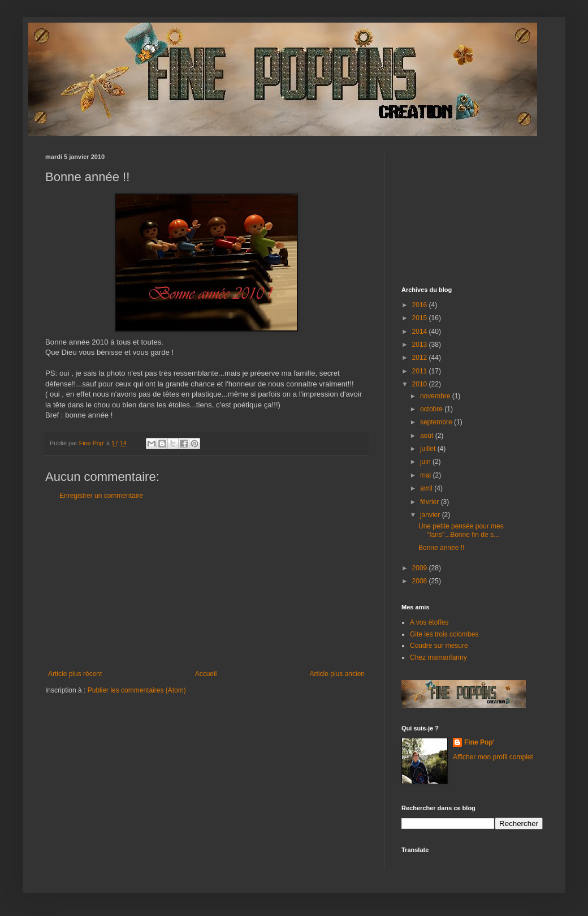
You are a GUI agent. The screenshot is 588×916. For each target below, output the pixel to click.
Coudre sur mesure (439, 646)
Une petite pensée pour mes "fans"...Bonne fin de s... (461, 530)
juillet (429, 449)
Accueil (206, 674)
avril (427, 488)
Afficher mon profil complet (493, 757)
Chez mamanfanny (438, 657)
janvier (431, 515)
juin (426, 462)
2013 (421, 345)
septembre (437, 422)
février (431, 502)
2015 (421, 318)
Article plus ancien (337, 674)
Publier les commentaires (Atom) (137, 690)
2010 (421, 384)
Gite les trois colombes (444, 634)
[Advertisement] (206, 585)
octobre (432, 409)
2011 (421, 371)
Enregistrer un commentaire (101, 496)
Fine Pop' (479, 742)
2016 (421, 305)
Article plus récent (75, 674)
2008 (421, 581)
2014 (421, 332)
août (428, 436)
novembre (436, 396)
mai (427, 475)
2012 (421, 358)
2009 (421, 568)
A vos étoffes (429, 622)
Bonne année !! (441, 548)
